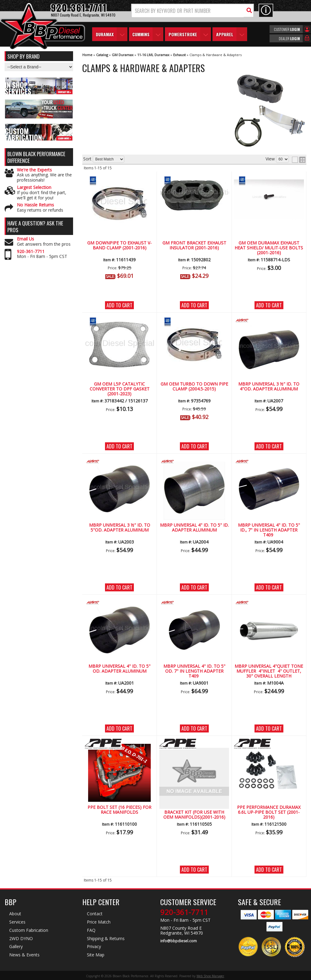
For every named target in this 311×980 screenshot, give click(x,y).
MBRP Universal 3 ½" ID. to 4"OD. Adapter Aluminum (269, 387)
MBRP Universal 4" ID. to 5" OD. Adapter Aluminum (119, 669)
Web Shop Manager (210, 976)
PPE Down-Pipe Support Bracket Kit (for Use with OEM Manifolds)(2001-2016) (194, 813)
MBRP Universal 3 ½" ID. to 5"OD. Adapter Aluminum (120, 528)
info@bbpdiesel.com (179, 941)
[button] (192, 11)
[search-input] (188, 11)
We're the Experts (34, 170)
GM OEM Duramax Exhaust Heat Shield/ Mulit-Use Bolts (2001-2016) (269, 248)
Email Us (25, 239)
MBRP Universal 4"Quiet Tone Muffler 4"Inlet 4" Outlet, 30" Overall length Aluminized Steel (269, 671)
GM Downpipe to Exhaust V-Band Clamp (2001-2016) (119, 246)
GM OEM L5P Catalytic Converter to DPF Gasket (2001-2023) (120, 389)
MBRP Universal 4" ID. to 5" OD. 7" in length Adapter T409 (194, 671)
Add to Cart (119, 305)
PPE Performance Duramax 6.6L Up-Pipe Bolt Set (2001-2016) (269, 813)
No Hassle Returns (35, 205)
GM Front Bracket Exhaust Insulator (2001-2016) (194, 246)
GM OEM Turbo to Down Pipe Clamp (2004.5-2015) (194, 387)
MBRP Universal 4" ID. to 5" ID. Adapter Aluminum (194, 528)
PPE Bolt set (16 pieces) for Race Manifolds (119, 810)
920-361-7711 (31, 252)
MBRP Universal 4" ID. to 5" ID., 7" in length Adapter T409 (269, 530)
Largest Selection (34, 188)
